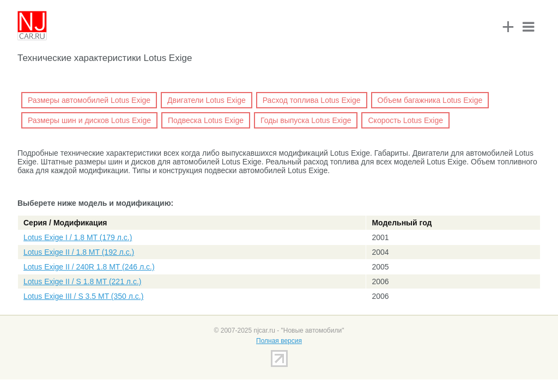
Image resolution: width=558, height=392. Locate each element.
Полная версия (279, 341)
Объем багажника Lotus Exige (430, 100)
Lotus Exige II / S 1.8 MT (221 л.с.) (82, 281)
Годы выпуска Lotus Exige (306, 120)
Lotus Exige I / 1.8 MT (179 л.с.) (78, 237)
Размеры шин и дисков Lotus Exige (89, 120)
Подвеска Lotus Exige (206, 120)
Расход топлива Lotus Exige (312, 100)
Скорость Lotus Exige (405, 120)
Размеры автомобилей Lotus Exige (89, 100)
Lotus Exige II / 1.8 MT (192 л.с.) (79, 252)
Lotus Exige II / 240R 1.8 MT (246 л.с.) (89, 267)
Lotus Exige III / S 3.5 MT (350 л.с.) (83, 296)
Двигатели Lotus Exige (207, 100)
